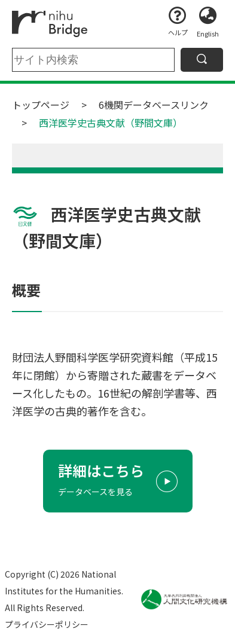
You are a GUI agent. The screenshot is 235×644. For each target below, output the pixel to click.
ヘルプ (178, 32)
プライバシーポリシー (47, 624)
